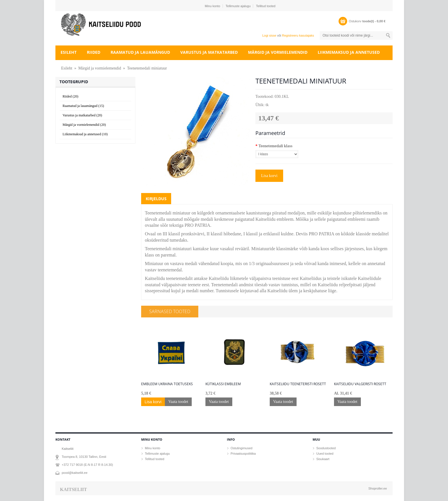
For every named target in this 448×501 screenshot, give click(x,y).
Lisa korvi (269, 176)
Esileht (69, 52)
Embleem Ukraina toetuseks (167, 384)
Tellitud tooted (266, 6)
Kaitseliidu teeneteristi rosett (298, 384)
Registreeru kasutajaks (298, 35)
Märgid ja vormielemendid (278, 52)
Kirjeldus (156, 199)
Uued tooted (325, 454)
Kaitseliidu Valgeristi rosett (360, 384)
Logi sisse (269, 35)
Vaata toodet (178, 402)
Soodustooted (326, 448)
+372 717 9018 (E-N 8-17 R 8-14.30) (87, 465)
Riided (94, 52)
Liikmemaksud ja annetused (349, 52)
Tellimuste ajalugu (238, 6)
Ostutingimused (241, 448)
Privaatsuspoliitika (243, 454)
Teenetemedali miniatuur (147, 68)
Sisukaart (323, 459)
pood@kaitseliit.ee (75, 473)
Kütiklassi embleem (223, 384)
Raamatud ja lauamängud (140, 52)
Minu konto (213, 6)
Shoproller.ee (378, 488)
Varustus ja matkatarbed (209, 52)
